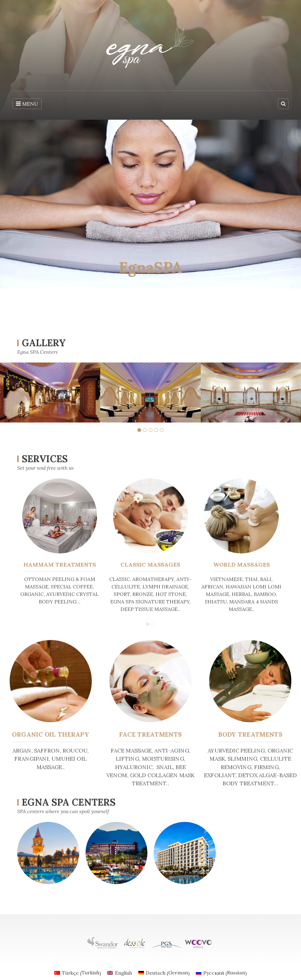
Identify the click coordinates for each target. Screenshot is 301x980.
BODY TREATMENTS (248, 734)
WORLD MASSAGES (242, 565)
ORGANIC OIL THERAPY (53, 734)
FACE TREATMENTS (150, 734)
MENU (27, 104)
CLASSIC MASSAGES (150, 565)
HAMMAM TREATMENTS (60, 565)
